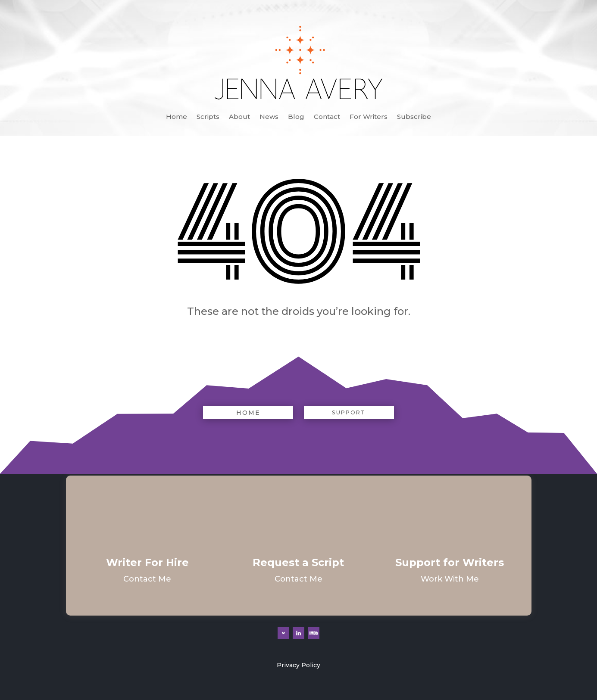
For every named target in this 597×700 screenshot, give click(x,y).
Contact (327, 117)
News (269, 117)
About (239, 117)
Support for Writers (450, 562)
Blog (296, 117)
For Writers (369, 117)
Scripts (208, 117)
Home (177, 117)
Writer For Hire (147, 562)
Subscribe (414, 117)
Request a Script (298, 562)
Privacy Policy (298, 665)
